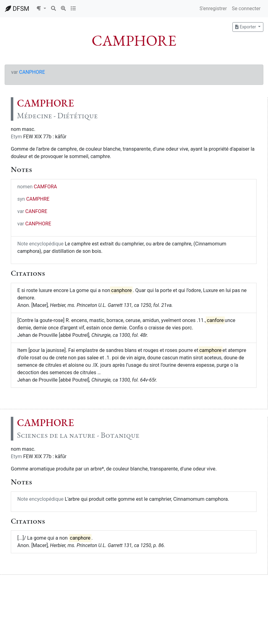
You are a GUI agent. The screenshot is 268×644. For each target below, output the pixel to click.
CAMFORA (45, 187)
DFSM (17, 9)
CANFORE (36, 211)
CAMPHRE (38, 199)
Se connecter (246, 8)
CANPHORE (32, 72)
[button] (41, 9)
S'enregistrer (213, 8)
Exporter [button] (246, 27)
